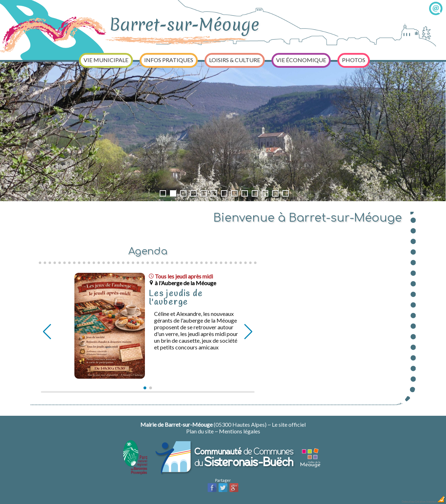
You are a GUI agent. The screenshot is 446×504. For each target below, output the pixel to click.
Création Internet (430, 502)
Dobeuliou (408, 502)
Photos (354, 60)
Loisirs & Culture (235, 60)
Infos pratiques (169, 60)
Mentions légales (240, 431)
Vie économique (301, 60)
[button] (145, 388)
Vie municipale (106, 60)
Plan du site (200, 431)
